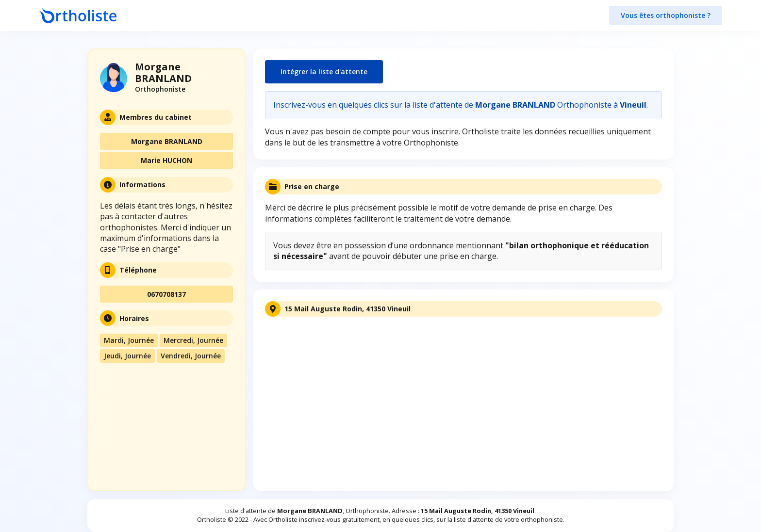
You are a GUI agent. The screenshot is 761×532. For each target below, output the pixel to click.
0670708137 (166, 294)
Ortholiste (212, 519)
